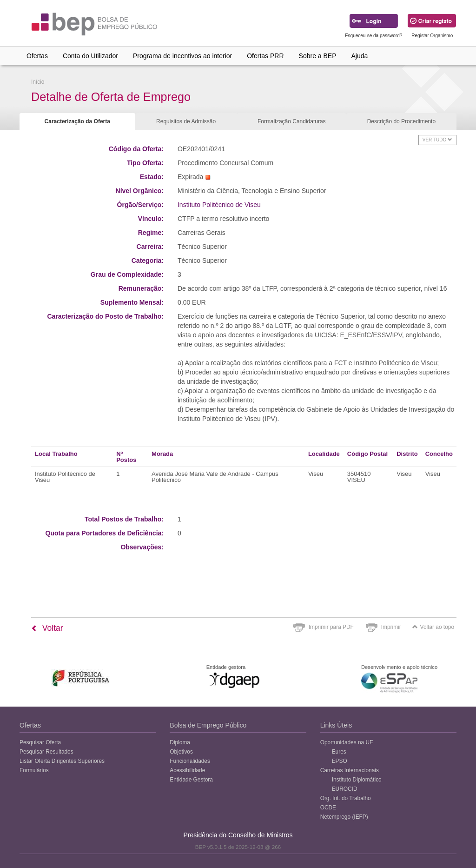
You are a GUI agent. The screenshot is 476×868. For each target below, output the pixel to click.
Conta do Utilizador (90, 56)
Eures (339, 752)
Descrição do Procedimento (401, 121)
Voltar (47, 628)
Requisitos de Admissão (186, 121)
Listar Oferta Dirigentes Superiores (62, 761)
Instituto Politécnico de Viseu (219, 205)
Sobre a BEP (318, 56)
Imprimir (391, 627)
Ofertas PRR (265, 56)
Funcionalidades (190, 761)
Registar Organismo (432, 36)
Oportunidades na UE (347, 742)
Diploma (180, 742)
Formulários (34, 770)
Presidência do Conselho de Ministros (238, 835)
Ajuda (360, 56)
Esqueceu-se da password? (374, 36)
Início (38, 82)
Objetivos (181, 752)
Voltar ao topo (433, 627)
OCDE (328, 808)
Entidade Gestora (191, 780)
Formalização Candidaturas (292, 121)
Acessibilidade (187, 770)
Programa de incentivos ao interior (182, 56)
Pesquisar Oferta (40, 742)
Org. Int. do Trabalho (346, 798)
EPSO (340, 761)
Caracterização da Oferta (77, 121)
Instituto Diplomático (357, 780)
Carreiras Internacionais (350, 770)
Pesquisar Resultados (46, 752)
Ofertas (37, 56)
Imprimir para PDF (331, 627)
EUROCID (345, 789)
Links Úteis (336, 725)
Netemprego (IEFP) (344, 817)
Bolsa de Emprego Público (208, 725)
